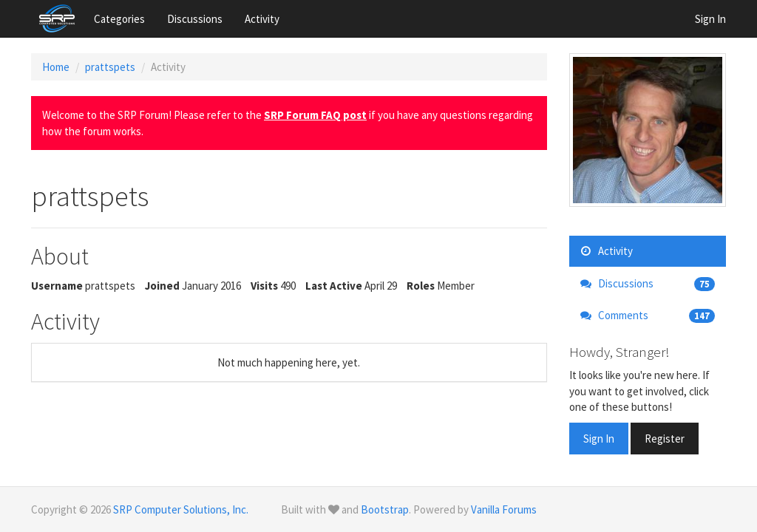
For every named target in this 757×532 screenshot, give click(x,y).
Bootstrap (385, 509)
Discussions (195, 19)
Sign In (710, 19)
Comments (648, 315)
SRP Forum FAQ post (315, 115)
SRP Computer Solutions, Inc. (181, 509)
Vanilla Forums (504, 509)
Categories (119, 19)
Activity (262, 19)
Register (665, 439)
